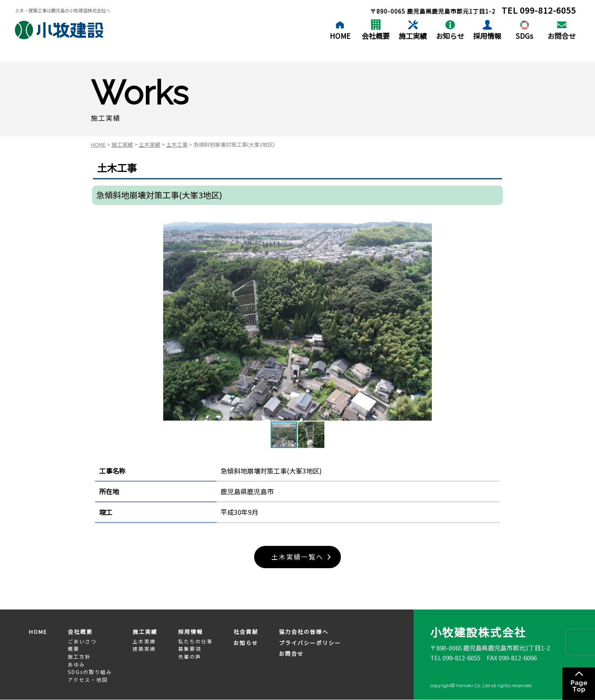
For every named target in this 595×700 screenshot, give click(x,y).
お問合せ (562, 36)
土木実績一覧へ (297, 557)
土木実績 (150, 144)
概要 (74, 649)
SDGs (524, 36)
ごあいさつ (82, 641)
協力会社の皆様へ (304, 632)
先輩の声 (190, 656)
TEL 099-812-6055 (455, 658)
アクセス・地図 (88, 680)
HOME (340, 36)
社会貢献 (246, 632)
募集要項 (190, 649)
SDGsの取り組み (90, 672)
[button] (424, 320)
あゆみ (76, 664)
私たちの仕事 (195, 641)
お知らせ (450, 36)
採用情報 (487, 36)
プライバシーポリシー (310, 643)
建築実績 (144, 649)
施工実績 (413, 36)
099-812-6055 (548, 10)
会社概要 (376, 36)
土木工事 (177, 144)
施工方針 (79, 656)
